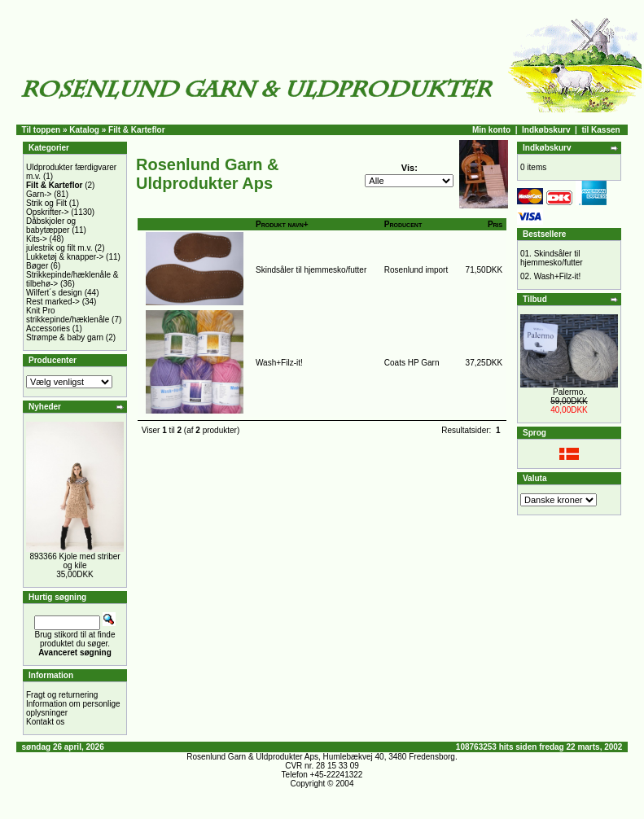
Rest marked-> (53, 302)
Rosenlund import (416, 270)
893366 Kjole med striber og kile (74, 561)
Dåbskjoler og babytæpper (51, 226)
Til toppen (42, 130)
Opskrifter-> (48, 212)
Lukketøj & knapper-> (65, 257)
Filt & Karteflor (136, 130)
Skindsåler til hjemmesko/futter (311, 270)
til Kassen (600, 130)
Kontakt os (45, 722)
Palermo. (569, 392)
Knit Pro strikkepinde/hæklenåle (68, 315)
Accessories (48, 328)
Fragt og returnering (62, 695)
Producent (403, 224)
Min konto (491, 130)
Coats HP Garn (412, 363)
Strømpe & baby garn (65, 337)
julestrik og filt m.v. (59, 248)
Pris (495, 224)
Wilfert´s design (54, 293)
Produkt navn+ (282, 224)
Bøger (37, 266)
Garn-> (39, 194)
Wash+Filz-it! (279, 363)
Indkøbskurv (546, 130)
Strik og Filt (46, 203)
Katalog (84, 130)
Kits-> (37, 239)
